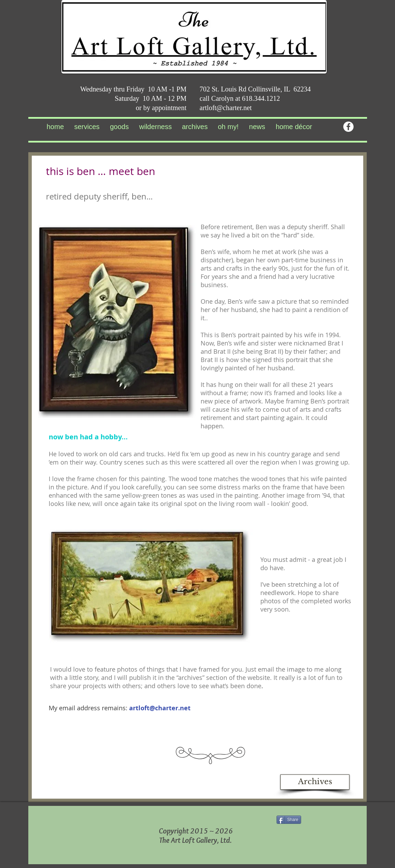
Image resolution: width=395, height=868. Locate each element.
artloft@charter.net (226, 108)
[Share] (289, 820)
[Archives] (315, 782)
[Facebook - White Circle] (348, 127)
